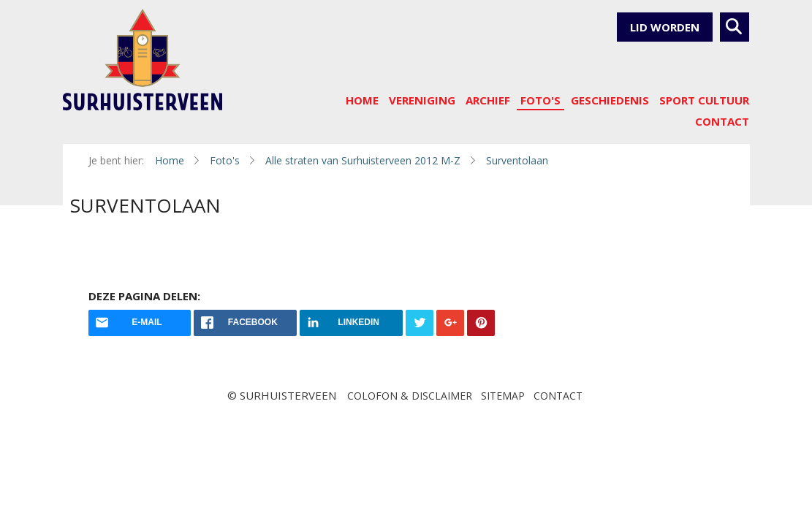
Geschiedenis (610, 100)
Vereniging (422, 100)
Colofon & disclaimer (410, 396)
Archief (488, 100)
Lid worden (665, 27)
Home (362, 100)
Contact (722, 121)
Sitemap (503, 396)
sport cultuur (704, 100)
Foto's (540, 100)
